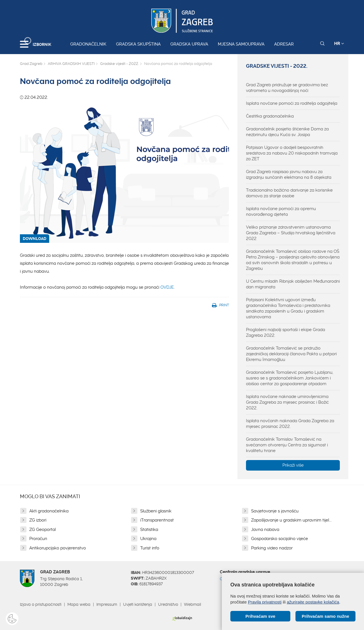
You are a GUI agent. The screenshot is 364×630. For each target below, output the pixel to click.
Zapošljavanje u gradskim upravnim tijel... (291, 520)
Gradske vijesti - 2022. (119, 64)
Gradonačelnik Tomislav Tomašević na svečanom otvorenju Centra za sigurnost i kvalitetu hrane (287, 445)
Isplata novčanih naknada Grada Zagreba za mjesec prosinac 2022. (290, 424)
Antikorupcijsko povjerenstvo (58, 548)
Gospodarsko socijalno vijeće (280, 539)
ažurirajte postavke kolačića (313, 602)
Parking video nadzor (272, 548)
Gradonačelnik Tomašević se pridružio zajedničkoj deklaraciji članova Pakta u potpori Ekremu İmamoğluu (291, 354)
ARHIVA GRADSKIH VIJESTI (71, 64)
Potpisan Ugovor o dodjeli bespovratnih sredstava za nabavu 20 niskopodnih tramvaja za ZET (292, 153)
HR (339, 44)
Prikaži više (293, 465)
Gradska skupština (138, 44)
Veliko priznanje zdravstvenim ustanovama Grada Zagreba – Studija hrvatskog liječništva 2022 (291, 233)
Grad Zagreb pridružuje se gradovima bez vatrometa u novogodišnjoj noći (287, 88)
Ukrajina (148, 539)
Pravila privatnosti (265, 602)
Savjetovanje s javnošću (275, 511)
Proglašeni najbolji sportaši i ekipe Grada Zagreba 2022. (286, 333)
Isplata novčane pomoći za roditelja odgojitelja (292, 103)
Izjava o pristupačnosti (41, 604)
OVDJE (167, 287)
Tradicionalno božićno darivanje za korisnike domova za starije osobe (289, 193)
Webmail (193, 604)
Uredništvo (168, 604)
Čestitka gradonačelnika (270, 116)
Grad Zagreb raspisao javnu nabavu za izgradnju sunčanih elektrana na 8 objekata (289, 175)
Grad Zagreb (31, 64)
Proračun (38, 539)
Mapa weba (79, 604)
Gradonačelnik (88, 44)
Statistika (149, 530)
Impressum (107, 604)
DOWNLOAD (35, 239)
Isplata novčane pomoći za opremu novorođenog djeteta (281, 212)
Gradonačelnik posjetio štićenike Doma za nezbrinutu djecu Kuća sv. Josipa (287, 132)
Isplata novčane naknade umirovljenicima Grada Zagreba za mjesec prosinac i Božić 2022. (287, 402)
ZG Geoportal (43, 530)
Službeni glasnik (156, 511)
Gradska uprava (189, 44)
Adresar (284, 44)
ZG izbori (38, 520)
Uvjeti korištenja (138, 604)
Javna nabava (265, 530)
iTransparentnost (157, 520)
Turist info (150, 548)
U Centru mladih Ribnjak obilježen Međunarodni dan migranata (293, 284)
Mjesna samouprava (241, 44)
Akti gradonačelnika (49, 511)
